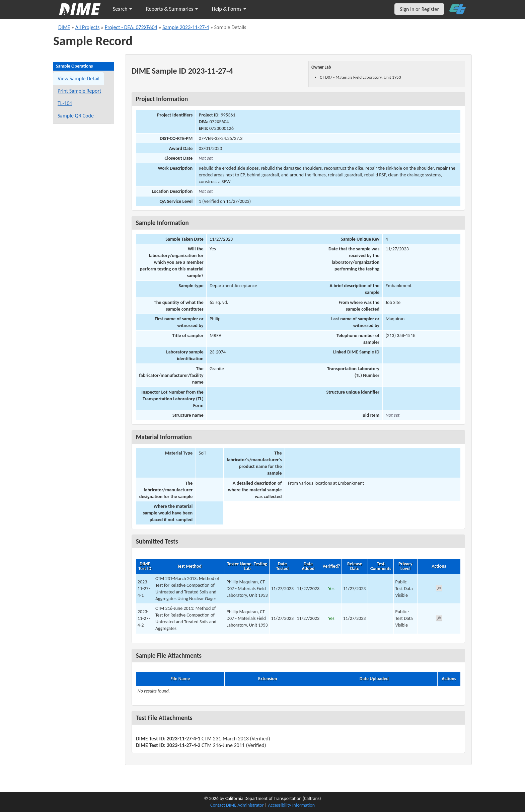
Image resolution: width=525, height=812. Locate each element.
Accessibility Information (291, 805)
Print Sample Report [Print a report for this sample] (79, 91)
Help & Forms (229, 9)
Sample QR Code (76, 116)
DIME (64, 27)
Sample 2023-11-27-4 (186, 27)
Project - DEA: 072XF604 (131, 27)
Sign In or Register (419, 9)
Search (122, 9)
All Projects (87, 27)
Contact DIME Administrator (237, 805)
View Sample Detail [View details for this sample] (79, 78)
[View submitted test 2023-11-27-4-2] (439, 619)
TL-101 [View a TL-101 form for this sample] (65, 103)
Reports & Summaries (172, 9)
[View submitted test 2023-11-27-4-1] (439, 589)
